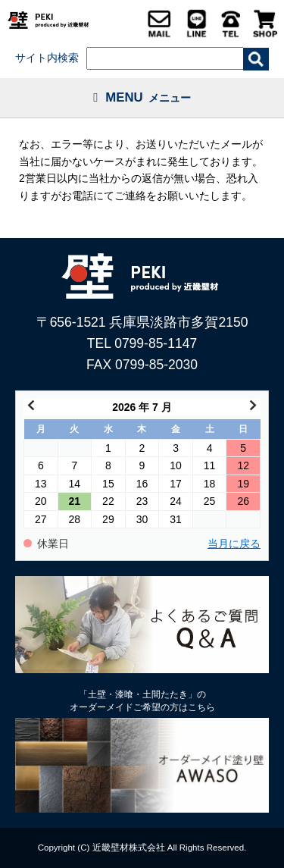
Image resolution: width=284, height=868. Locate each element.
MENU (142, 97)
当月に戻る (234, 544)
